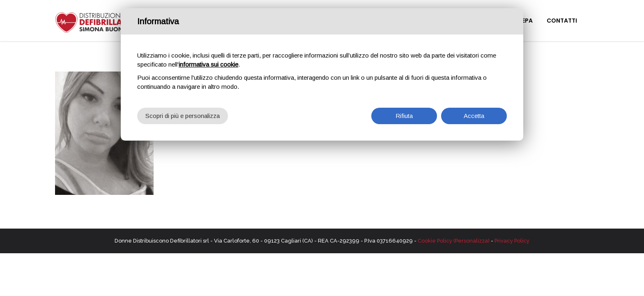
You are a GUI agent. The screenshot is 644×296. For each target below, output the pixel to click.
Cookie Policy (435, 241)
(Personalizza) (471, 241)
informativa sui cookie (208, 64)
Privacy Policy (512, 241)
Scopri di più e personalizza (183, 115)
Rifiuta (404, 115)
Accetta (474, 115)
